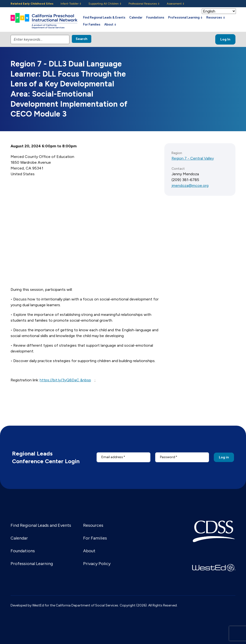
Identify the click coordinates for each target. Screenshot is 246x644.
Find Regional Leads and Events (41, 525)
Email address (112, 457)
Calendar (136, 17)
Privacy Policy (97, 564)
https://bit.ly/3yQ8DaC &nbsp (65, 380)
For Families (92, 24)
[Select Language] (219, 11)
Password (168, 457)
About (89, 551)
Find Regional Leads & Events (104, 17)
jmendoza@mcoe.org (190, 185)
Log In (225, 39)
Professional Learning (32, 564)
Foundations (155, 17)
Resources (93, 525)
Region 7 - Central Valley (193, 158)
